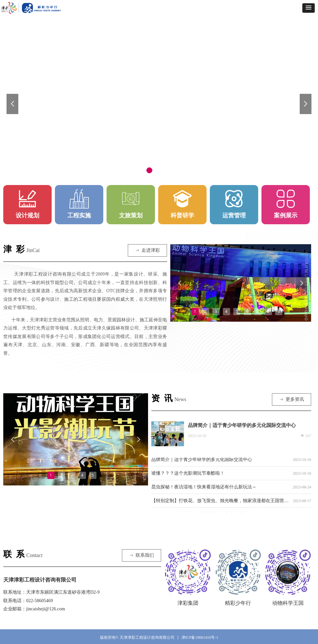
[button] (309, 8)
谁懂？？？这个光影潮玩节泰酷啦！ (188, 474)
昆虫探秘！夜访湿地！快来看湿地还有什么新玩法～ (204, 488)
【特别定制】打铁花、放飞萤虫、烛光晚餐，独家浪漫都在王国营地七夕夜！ (221, 502)
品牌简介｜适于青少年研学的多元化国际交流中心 (242, 425)
